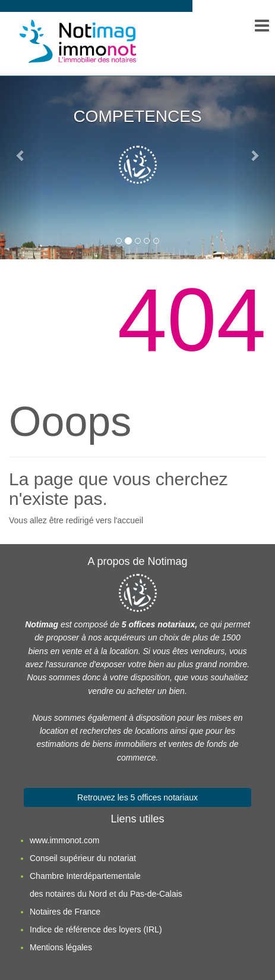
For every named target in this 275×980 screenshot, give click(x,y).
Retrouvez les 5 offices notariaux (137, 797)
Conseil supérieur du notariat (83, 858)
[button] (20, 155)
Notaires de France (65, 912)
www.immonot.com (64, 840)
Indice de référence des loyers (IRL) (96, 929)
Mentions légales (61, 947)
